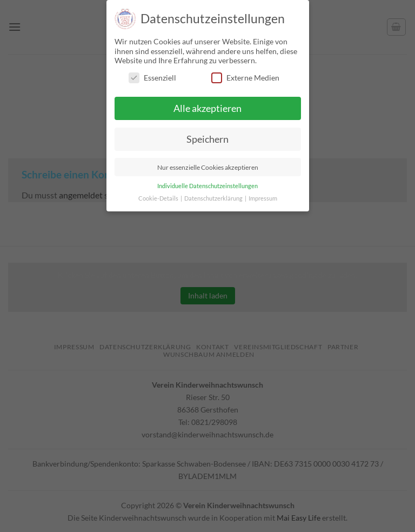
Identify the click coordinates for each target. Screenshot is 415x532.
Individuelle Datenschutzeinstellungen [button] (207, 186)
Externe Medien (245, 78)
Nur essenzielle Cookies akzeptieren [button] (208, 167)
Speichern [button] (207, 139)
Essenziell (152, 78)
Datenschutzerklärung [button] (214, 198)
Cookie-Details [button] (159, 198)
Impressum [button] (263, 198)
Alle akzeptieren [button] (207, 108)
